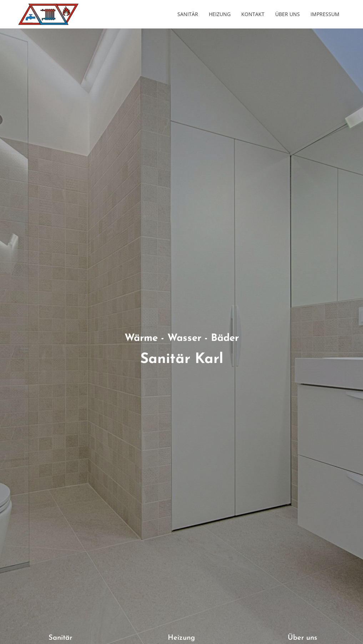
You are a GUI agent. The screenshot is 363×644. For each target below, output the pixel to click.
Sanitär (188, 14)
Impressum (325, 14)
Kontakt (253, 14)
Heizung (220, 14)
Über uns (288, 14)
